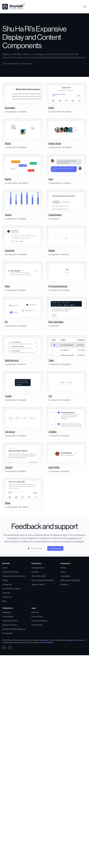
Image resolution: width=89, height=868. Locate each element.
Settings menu (12, 360)
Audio (51, 108)
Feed (7, 286)
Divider (52, 251)
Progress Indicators (58, 286)
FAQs (5, 637)
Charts (8, 215)
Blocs (51, 678)
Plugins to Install (38, 620)
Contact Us (7, 633)
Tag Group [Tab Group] (10, 432)
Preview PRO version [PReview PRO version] (11, 608)
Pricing (5, 616)
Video (8, 539)
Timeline (52, 432)
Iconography (7, 669)
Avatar (8, 143)
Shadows (64, 620)
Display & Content (10, 661)
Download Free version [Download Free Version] (12, 624)
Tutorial (8, 485)
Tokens (63, 603)
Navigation (7, 648)
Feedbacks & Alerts (10, 656)
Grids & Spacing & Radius (70, 616)
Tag (50, 396)
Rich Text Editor (56, 322)
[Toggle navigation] (85, 7)
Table (51, 360)
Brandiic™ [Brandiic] (45, 676)
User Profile (54, 485)
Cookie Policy (37, 661)
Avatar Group (55, 143)
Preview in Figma (35, 584)
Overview (35, 608)
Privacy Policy (37, 652)
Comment (10, 251)
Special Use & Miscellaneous (14, 665)
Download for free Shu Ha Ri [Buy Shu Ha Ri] (14, 612)
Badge (8, 179)
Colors (63, 608)
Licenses (35, 648)
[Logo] (15, 7)
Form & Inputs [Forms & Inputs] (8, 652)
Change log (7, 620)
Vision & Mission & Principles (43, 616)
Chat (51, 179)
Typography (65, 612)
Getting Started (38, 603)
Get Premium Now (55, 584)
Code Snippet (55, 215)
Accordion (10, 108)
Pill (6, 322)
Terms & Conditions (39, 656)
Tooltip (8, 396)
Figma (69, 676)
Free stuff (6, 628)
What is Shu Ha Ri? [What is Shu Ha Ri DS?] (39, 612)
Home (5, 603)
